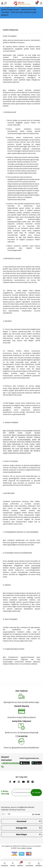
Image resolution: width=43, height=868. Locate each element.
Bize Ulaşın (22, 834)
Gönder (36, 792)
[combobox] (4, 814)
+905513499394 (10, 765)
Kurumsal (21, 821)
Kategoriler (22, 828)
